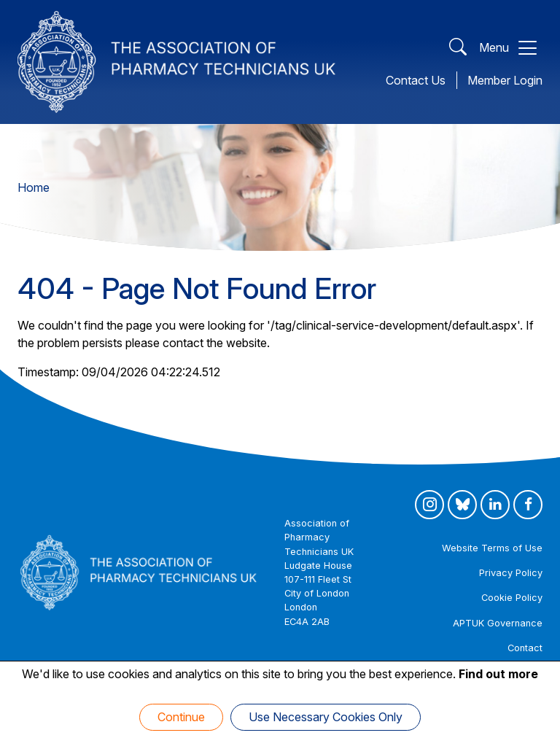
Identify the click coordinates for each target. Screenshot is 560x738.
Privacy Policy (511, 573)
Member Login (505, 80)
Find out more (498, 674)
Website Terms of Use (492, 548)
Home (34, 187)
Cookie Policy (512, 598)
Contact (525, 648)
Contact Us (416, 80)
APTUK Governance (498, 623)
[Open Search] (458, 48)
